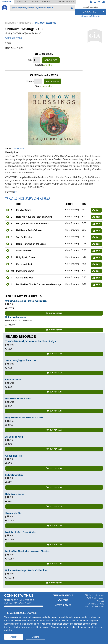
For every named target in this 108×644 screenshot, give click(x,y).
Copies (30, 81)
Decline (36, 637)
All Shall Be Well (14, 437)
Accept (14, 637)
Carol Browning (14, 38)
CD (16, 192)
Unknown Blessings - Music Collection (26, 301)
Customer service (63, 595)
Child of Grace (13, 379)
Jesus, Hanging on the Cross (21, 360)
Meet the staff (63, 605)
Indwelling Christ (14, 475)
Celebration (19, 148)
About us (63, 600)
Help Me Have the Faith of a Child (24, 418)
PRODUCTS (11, 23)
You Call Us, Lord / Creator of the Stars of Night (31, 341)
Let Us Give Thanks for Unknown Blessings (28, 551)
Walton (34, 2)
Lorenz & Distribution (64, 2)
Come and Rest (14, 456)
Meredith (46, 2)
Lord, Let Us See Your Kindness (22, 532)
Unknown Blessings (16, 317)
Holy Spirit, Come (15, 494)
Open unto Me (13, 513)
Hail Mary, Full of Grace (18, 399)
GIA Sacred (7, 2)
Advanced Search (91, 16)
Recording (25, 23)
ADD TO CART (51, 60)
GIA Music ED (21, 2)
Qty (30, 60)
